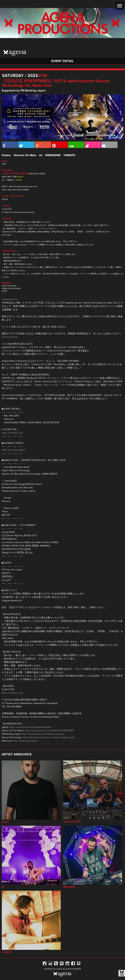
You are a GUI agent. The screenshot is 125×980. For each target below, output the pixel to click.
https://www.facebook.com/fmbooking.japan (43, 734)
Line (62, 964)
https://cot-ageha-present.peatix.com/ (23, 187)
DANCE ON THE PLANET (11, 289)
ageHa (15, 53)
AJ (41, 155)
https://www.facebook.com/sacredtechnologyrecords (48, 737)
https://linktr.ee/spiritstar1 (25, 741)
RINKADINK (53, 155)
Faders (6, 155)
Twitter (56, 964)
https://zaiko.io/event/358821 (18, 190)
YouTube (67, 964)
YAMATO (69, 155)
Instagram (50, 964)
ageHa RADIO (79, 964)
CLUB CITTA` (7, 209)
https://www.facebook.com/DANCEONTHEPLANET (49, 731)
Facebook (73, 964)
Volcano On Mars (25, 155)
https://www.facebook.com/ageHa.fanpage (30, 727)
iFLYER (4, 291)
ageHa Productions (9, 286)
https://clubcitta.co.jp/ (12, 433)
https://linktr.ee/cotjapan (14, 450)
